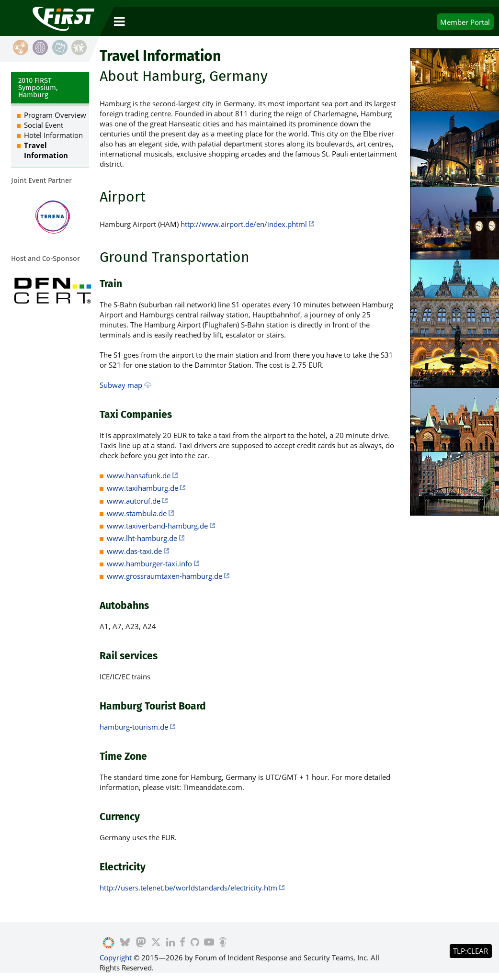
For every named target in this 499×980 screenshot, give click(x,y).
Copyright (116, 957)
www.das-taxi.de (134, 551)
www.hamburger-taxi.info (149, 563)
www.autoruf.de (134, 501)
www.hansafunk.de (139, 475)
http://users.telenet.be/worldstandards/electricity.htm (188, 888)
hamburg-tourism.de (134, 727)
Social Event (44, 125)
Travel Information (46, 150)
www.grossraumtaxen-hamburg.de (164, 576)
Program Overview (55, 115)
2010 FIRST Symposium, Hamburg (38, 88)
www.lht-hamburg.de (142, 538)
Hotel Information (53, 135)
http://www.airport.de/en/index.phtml (244, 224)
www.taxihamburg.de (142, 488)
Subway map (121, 385)
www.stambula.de (137, 513)
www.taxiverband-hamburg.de (157, 526)
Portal (465, 22)
